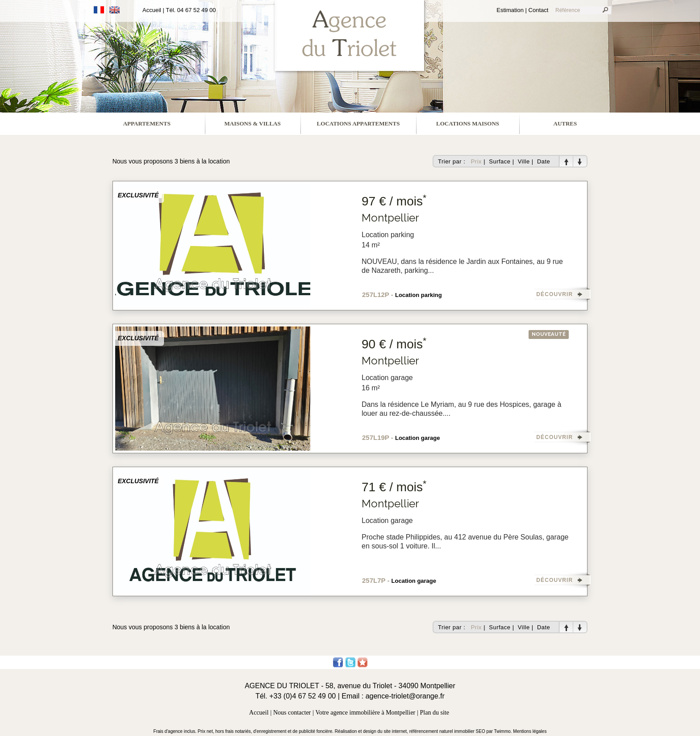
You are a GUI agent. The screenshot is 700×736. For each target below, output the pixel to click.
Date (544, 161)
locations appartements (358, 123)
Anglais (115, 10)
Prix (476, 161)
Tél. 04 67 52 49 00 (191, 10)
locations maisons (468, 123)
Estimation (510, 10)
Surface (500, 161)
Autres (565, 123)
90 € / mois (394, 344)
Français (99, 10)
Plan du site (435, 713)
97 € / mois (394, 201)
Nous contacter (292, 713)
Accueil (152, 10)
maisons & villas (253, 123)
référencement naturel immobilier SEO (448, 731)
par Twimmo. (500, 731)
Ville (524, 161)
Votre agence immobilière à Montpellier (366, 713)
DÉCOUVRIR (554, 294)
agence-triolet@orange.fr (405, 696)
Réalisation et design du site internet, (372, 731)
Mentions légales (530, 731)
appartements (147, 123)
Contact (539, 10)
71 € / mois (394, 487)
